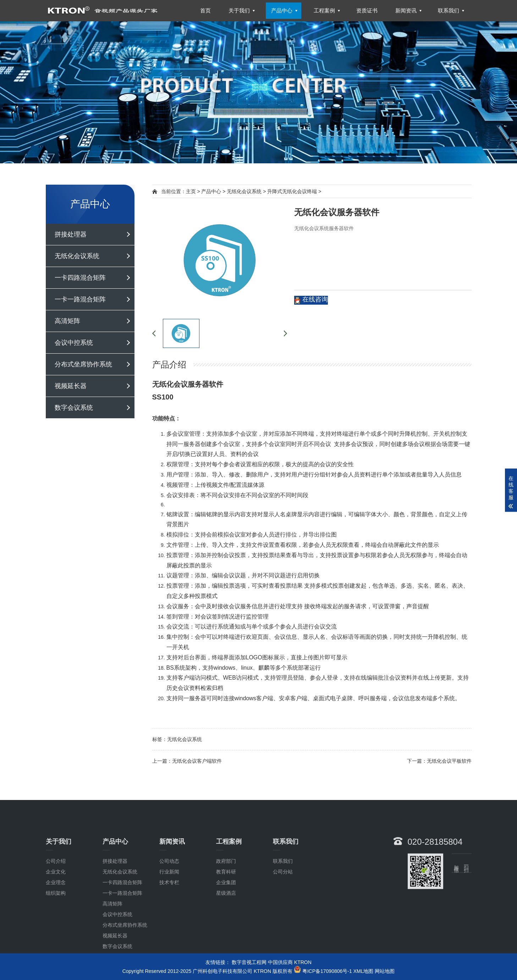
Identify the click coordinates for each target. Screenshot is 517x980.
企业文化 (56, 919)
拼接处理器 (71, 234)
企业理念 (56, 930)
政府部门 (226, 908)
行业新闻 (169, 919)
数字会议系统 (74, 408)
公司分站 (283, 919)
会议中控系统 (74, 343)
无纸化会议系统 (77, 256)
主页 (191, 191)
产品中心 (211, 191)
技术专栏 (169, 930)
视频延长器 (71, 386)
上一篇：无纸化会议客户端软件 (187, 761)
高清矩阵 (67, 321)
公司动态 (169, 908)
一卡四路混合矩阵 (80, 278)
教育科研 (226, 919)
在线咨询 (311, 300)
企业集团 (226, 930)
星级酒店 (226, 940)
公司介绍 (56, 908)
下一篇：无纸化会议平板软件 (439, 761)
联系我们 (283, 908)
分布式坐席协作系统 (83, 364)
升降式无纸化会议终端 (292, 191)
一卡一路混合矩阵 (80, 299)
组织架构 (56, 940)
